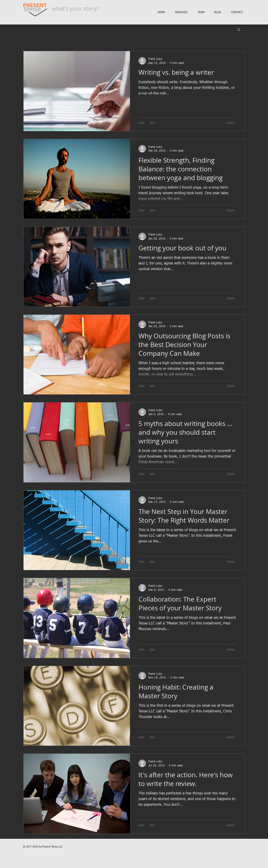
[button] (239, 30)
